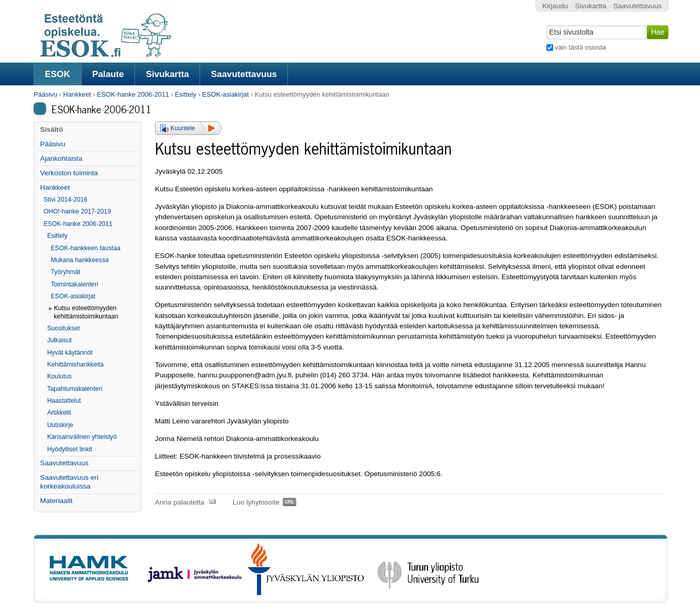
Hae (546, 24)
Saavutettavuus (244, 74)
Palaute (108, 74)
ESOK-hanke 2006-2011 (133, 94)
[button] (188, 128)
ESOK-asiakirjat (225, 94)
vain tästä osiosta (580, 47)
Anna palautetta (180, 502)
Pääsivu (45, 94)
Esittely (185, 94)
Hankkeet (77, 94)
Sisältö (51, 130)
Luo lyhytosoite (256, 502)
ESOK (58, 74)
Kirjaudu (555, 6)
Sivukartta (168, 74)
